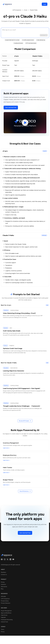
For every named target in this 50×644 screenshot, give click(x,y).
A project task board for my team (12, 40)
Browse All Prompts (25, 421)
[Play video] (25, 123)
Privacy (3, 632)
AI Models (3, 596)
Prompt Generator (6, 603)
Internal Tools (4, 622)
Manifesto (4, 572)
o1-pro (26, 10)
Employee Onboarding (7, 620)
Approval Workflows (6, 613)
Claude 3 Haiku (34, 10)
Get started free (11, 107)
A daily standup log (41, 40)
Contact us (4, 575)
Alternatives (4, 587)
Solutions (3, 584)
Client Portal (4, 615)
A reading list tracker (18, 43)
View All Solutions (25, 491)
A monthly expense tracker (28, 40)
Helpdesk (3, 617)
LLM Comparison (17, 10)
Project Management (6, 611)
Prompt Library (5, 601)
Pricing (3, 582)
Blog (2, 589)
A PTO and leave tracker (31, 43)
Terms (3, 629)
